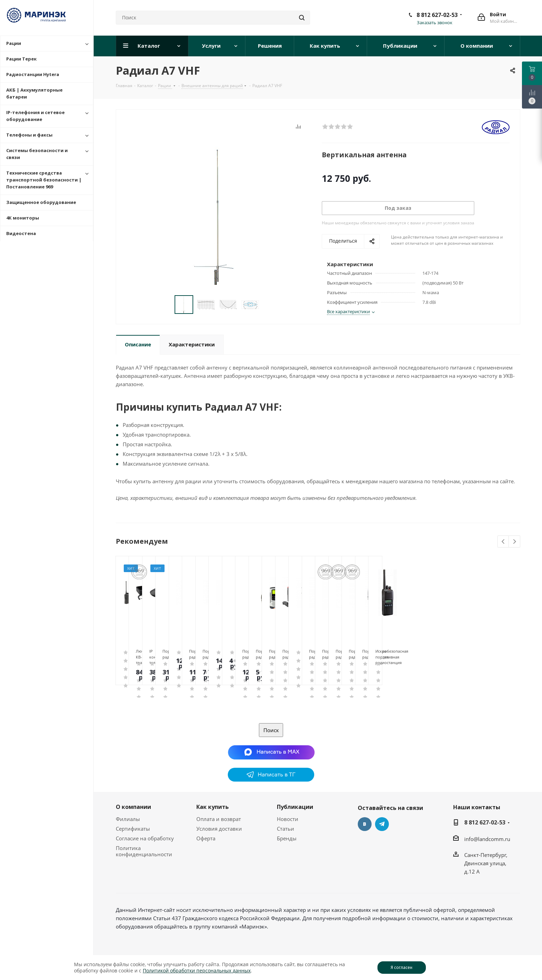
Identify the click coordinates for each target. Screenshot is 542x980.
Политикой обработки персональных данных (197, 970)
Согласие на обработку (145, 838)
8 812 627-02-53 (437, 15)
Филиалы (128, 819)
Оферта (206, 838)
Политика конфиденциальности (144, 851)
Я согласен (401, 967)
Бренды (287, 838)
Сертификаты (133, 829)
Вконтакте (365, 824)
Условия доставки (219, 829)
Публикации (295, 807)
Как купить (213, 807)
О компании (133, 807)
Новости (288, 819)
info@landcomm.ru (487, 839)
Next (515, 542)
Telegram (382, 824)
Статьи (286, 829)
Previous (503, 542)
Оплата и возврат (219, 819)
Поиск (271, 730)
